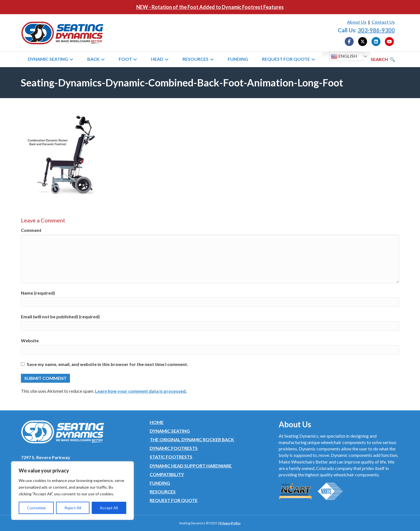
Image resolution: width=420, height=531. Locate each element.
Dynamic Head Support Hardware (191, 466)
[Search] (383, 59)
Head (157, 59)
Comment (31, 230)
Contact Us (383, 22)
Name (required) (38, 293)
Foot (125, 59)
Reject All (73, 508)
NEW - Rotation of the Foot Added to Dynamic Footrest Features (210, 7)
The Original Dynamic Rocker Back (192, 439)
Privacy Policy (230, 523)
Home (157, 422)
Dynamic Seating (48, 59)
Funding (238, 59)
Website (30, 340)
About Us (357, 22)
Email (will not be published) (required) (60, 317)
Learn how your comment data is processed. (141, 391)
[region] (72, 491)
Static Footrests (171, 457)
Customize (36, 508)
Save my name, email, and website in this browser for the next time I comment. (107, 364)
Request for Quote (286, 59)
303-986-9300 (376, 30)
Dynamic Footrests (174, 448)
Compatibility (167, 474)
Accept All (109, 508)
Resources (196, 59)
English (344, 57)
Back (93, 59)
